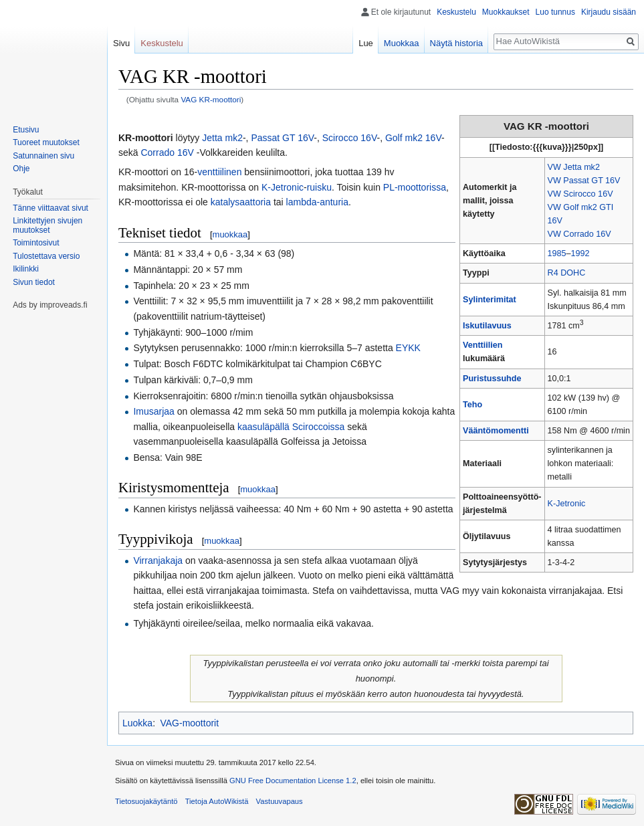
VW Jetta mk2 (574, 167)
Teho (472, 405)
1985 (557, 253)
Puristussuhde (492, 379)
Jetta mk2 (222, 138)
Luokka (137, 723)
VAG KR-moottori (211, 99)
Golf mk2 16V (413, 138)
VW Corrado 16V (579, 234)
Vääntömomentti (496, 431)
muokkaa (230, 234)
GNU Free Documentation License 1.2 (293, 781)
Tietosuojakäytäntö (146, 801)
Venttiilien (482, 345)
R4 (553, 273)
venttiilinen (219, 172)
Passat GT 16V (282, 138)
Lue (366, 43)
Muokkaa (402, 43)
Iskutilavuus (487, 326)
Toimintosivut (36, 243)
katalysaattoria (241, 202)
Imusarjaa (153, 411)
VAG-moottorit (189, 723)
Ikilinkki (26, 269)
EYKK (408, 348)
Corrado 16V (167, 152)
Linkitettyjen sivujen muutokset (47, 225)
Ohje (21, 169)
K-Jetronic (567, 504)
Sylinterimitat (490, 300)
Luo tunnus (555, 12)
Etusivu (26, 130)
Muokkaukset (506, 12)
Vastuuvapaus (280, 801)
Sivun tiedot (34, 282)
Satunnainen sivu (43, 156)
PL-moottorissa (415, 187)
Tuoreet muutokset (46, 142)
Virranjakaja (158, 560)
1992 (580, 253)
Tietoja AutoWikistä (217, 801)
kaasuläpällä (263, 427)
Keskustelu (456, 12)
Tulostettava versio (46, 256)
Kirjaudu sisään (609, 12)
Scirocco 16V (350, 138)
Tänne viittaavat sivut (50, 208)
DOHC (573, 273)
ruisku (319, 187)
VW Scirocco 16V (580, 194)
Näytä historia (456, 43)
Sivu (121, 43)
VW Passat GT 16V (584, 181)
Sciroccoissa (319, 427)
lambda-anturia (317, 202)
